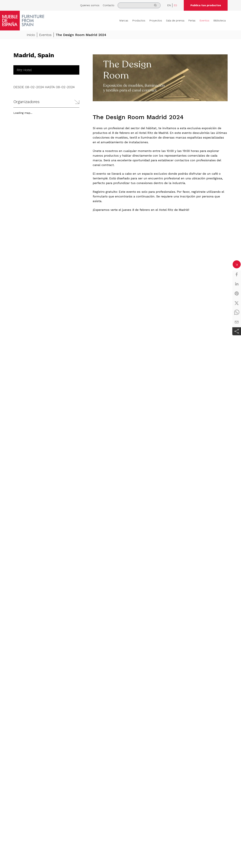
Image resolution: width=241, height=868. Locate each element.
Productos (139, 20)
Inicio (31, 35)
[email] (237, 322)
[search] (139, 5)
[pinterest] (237, 293)
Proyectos (156, 20)
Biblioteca (219, 20)
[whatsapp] (237, 313)
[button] (46, 102)
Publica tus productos (206, 5)
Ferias (192, 20)
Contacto (109, 5)
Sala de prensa (175, 20)
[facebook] (237, 274)
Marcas (124, 20)
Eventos (204, 20)
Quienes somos (90, 5)
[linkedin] (237, 284)
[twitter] (237, 303)
